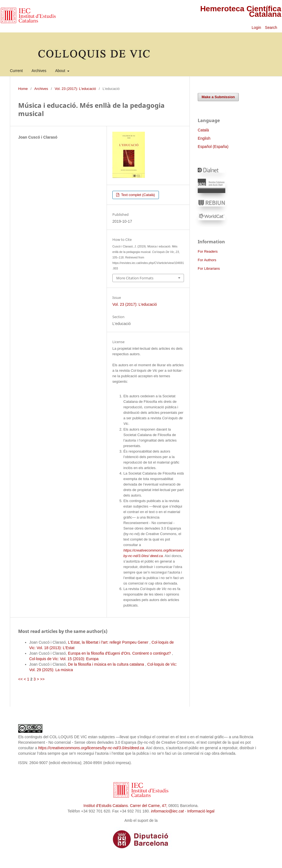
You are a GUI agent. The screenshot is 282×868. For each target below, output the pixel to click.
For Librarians (209, 268)
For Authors (207, 260)
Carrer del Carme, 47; (149, 806)
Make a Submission (218, 97)
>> (42, 679)
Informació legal (201, 811)
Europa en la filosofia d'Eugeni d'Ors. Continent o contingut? (120, 653)
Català (203, 130)
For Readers (208, 251)
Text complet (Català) (137, 195)
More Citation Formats (135, 278)
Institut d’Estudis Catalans (106, 806)
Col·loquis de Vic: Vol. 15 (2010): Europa (64, 659)
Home (23, 89)
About (61, 71)
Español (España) (213, 147)
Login (256, 27)
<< (20, 679)
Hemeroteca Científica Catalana (241, 11)
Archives (39, 71)
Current (16, 71)
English (204, 138)
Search (272, 27)
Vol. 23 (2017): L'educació (75, 89)
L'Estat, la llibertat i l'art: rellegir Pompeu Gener (109, 642)
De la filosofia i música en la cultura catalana (107, 664)
